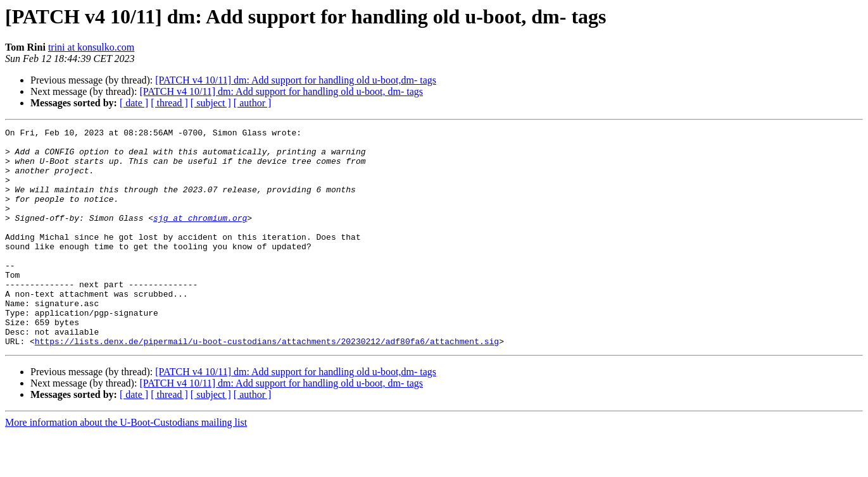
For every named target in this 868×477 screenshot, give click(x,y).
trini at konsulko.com (91, 47)
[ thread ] (169, 103)
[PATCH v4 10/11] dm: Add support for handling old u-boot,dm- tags (296, 80)
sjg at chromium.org (200, 237)
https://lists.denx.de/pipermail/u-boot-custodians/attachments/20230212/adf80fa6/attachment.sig (267, 385)
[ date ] (134, 103)
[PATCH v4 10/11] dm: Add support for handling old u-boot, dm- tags (281, 91)
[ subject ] (211, 103)
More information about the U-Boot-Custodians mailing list (126, 466)
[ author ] (253, 103)
